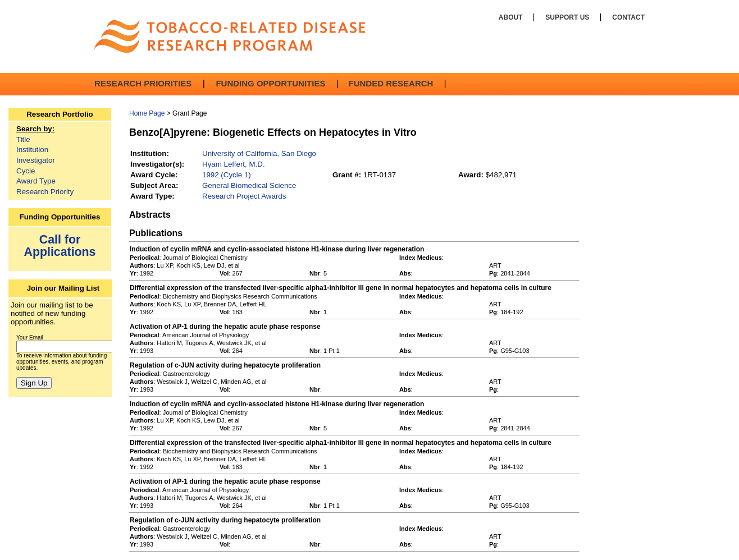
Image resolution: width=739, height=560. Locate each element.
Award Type (36, 181)
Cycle (26, 171)
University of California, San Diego (259, 153)
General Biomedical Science (249, 185)
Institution (32, 150)
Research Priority (45, 192)
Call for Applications (60, 245)
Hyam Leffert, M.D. (234, 164)
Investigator (36, 160)
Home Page (147, 113)
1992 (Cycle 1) (227, 175)
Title (23, 139)
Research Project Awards (244, 196)
